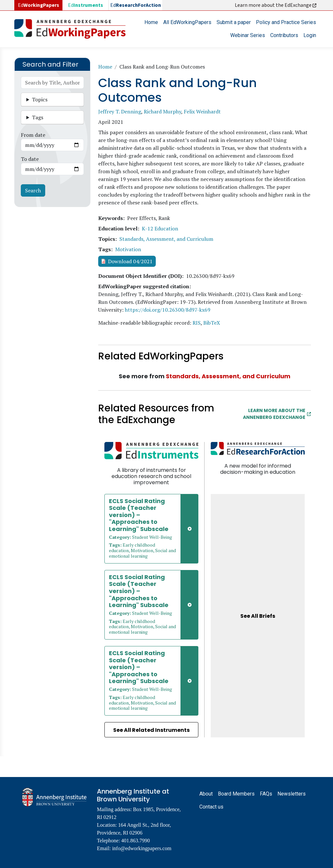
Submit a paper (234, 22)
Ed (86, 5)
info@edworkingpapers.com (142, 848)
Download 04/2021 (130, 261)
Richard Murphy (162, 111)
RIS (197, 323)
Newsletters (292, 794)
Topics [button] (40, 99)
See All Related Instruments (151, 730)
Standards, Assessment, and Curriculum (166, 239)
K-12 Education (160, 228)
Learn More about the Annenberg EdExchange (277, 414)
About (206, 794)
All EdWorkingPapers (187, 22)
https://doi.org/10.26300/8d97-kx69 (168, 310)
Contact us (211, 807)
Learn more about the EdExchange (276, 5)
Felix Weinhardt (202, 111)
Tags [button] (38, 117)
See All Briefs (258, 616)
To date (30, 159)
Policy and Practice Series (286, 22)
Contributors (284, 35)
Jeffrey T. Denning (120, 111)
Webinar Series (248, 35)
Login (310, 35)
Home (151, 22)
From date (33, 135)
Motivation (128, 249)
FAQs (266, 794)
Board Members (236, 794)
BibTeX (212, 323)
